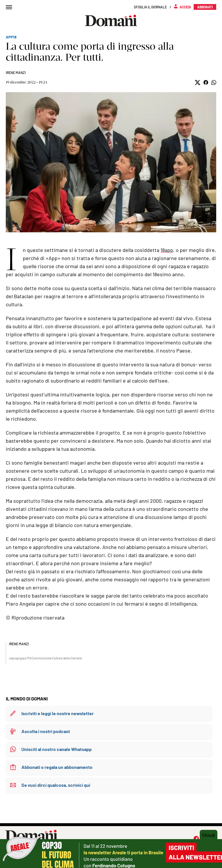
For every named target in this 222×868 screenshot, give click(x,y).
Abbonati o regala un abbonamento (57, 767)
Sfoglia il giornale (150, 7)
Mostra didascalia (111, 162)
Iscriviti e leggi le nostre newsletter (58, 713)
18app (167, 250)
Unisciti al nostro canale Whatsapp (57, 749)
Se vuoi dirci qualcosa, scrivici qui (56, 785)
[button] (198, 82)
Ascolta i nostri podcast (46, 731)
